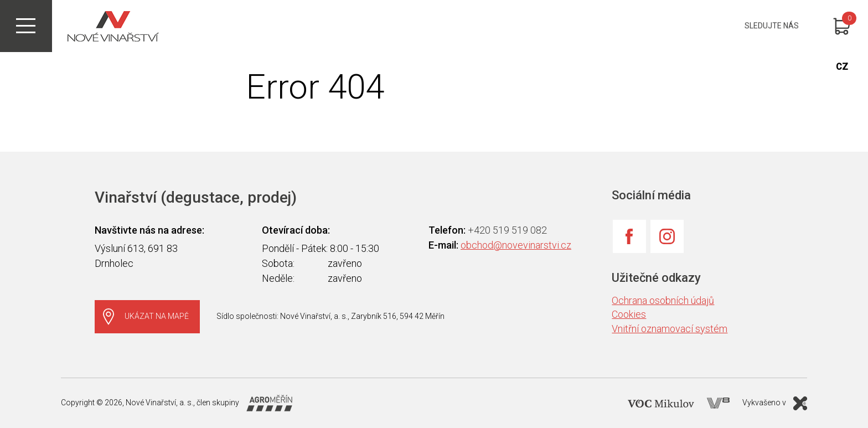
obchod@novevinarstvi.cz (516, 245)
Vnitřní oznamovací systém (670, 329)
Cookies (629, 314)
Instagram (667, 236)
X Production (800, 403)
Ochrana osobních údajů (663, 300)
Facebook (629, 236)
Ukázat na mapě (157, 316)
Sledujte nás (772, 26)
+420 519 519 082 (507, 230)
